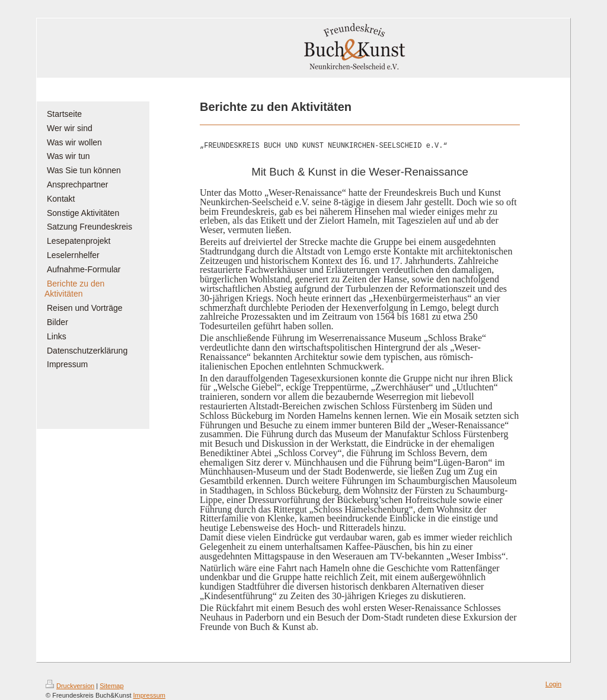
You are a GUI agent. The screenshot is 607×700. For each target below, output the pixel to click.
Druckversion (70, 686)
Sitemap (111, 686)
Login (553, 684)
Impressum (149, 695)
